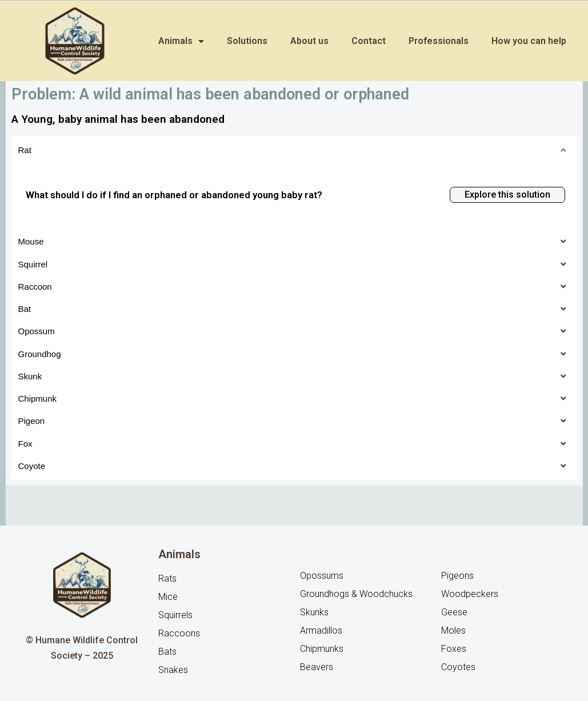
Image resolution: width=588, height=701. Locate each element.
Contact (369, 41)
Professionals (439, 41)
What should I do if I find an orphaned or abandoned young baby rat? (174, 195)
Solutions (247, 41)
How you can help (529, 41)
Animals (181, 41)
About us (309, 41)
